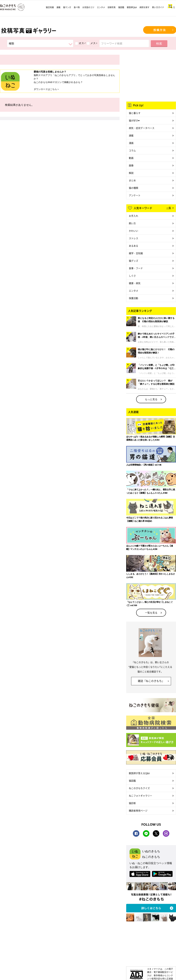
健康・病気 (135, 283)
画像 (131, 165)
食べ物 (77, 7)
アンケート (135, 195)
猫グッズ (133, 261)
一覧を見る (151, 613)
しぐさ (132, 276)
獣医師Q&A (132, 7)
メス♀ (92, 43)
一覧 (169, 208)
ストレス (133, 238)
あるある (133, 246)
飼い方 (132, 223)
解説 (131, 173)
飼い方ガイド (158, 7)
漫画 (131, 143)
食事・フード (136, 268)
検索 (159, 43)
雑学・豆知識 (136, 253)
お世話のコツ (88, 7)
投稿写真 (112, 7)
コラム (132, 150)
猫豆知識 (50, 7)
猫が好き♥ (134, 120)
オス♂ (81, 43)
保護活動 (133, 298)
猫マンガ (67, 7)
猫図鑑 (121, 7)
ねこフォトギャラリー (140, 796)
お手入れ (133, 216)
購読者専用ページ (138, 811)
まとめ (132, 180)
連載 (58, 7)
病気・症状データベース (142, 128)
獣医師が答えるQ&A (139, 773)
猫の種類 (133, 188)
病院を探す (144, 7)
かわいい (133, 231)
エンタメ (101, 7)
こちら (53, 89)
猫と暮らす (135, 113)
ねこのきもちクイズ (139, 788)
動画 (131, 158)
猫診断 (132, 803)
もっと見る (151, 399)
